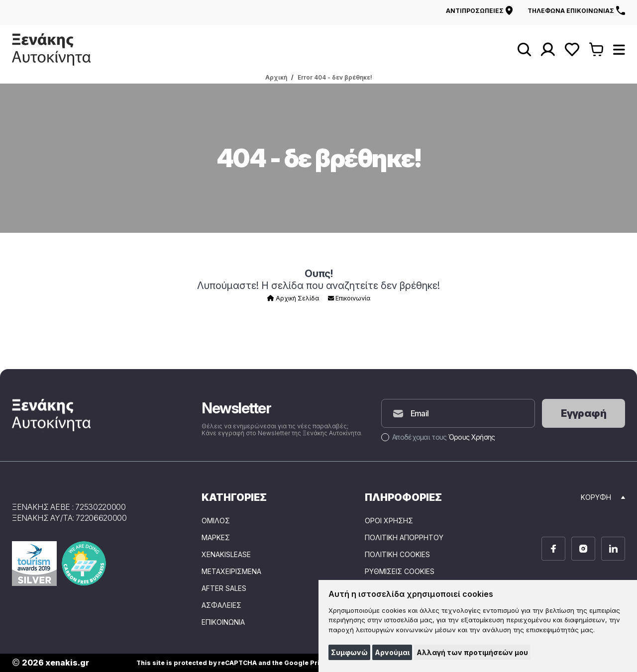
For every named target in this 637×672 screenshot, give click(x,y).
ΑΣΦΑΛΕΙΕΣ (221, 605)
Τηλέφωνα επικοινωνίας (576, 10)
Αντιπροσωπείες (479, 10)
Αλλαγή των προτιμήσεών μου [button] (472, 652)
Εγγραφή (584, 413)
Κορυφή (603, 497)
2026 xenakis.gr (51, 663)
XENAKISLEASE (226, 555)
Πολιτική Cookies (397, 555)
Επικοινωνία (349, 298)
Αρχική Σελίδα (293, 298)
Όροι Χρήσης (389, 521)
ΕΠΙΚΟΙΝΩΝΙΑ (223, 622)
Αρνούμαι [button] (392, 652)
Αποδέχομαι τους (438, 437)
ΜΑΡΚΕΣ (216, 538)
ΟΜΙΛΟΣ (216, 521)
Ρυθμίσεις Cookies (400, 572)
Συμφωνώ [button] (349, 652)
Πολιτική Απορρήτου (404, 538)
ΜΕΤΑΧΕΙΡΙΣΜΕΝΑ (231, 572)
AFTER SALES (224, 588)
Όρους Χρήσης (472, 437)
